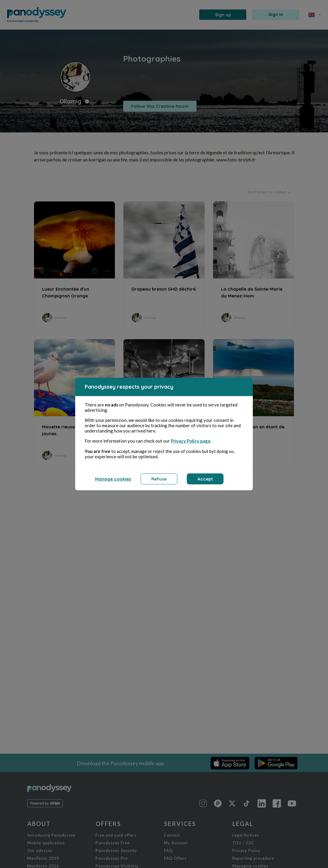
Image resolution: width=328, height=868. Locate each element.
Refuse (159, 479)
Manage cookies (113, 479)
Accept (205, 479)
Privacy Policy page (191, 441)
